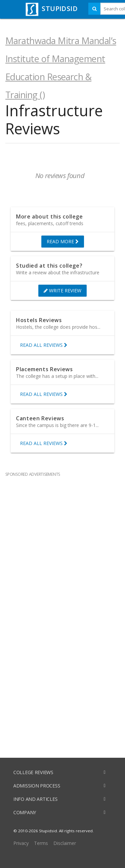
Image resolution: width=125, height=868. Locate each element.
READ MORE (63, 242)
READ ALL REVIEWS (44, 345)
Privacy (21, 843)
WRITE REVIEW (62, 291)
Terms (41, 843)
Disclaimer (65, 843)
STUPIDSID (51, 9)
